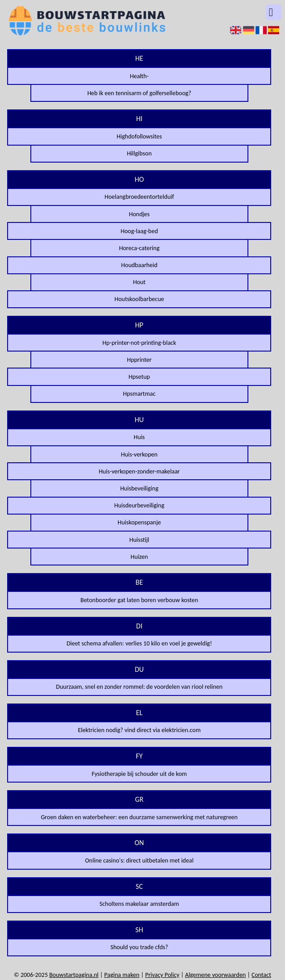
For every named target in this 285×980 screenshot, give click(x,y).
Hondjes (139, 214)
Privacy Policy (162, 975)
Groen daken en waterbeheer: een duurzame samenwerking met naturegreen (139, 817)
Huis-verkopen (139, 454)
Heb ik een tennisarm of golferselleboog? (139, 93)
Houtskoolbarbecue (139, 299)
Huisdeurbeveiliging (139, 505)
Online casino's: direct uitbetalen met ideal (139, 861)
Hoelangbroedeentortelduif (139, 197)
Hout (139, 282)
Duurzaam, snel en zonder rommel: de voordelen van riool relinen (139, 687)
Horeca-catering (139, 248)
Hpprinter (139, 360)
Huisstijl (139, 540)
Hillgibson (139, 153)
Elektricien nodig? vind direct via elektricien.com (139, 730)
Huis (139, 437)
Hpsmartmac (139, 394)
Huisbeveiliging (139, 488)
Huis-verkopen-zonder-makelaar (139, 471)
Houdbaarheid (139, 265)
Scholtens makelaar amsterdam (139, 904)
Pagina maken (122, 975)
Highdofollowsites (139, 136)
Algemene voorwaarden (215, 975)
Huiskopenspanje (139, 522)
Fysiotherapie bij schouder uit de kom (139, 774)
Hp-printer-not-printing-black (139, 343)
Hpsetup (139, 377)
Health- (139, 76)
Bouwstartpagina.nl (74, 975)
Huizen (139, 557)
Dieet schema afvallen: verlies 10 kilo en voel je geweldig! (139, 643)
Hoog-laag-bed (139, 231)
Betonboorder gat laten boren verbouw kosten (139, 600)
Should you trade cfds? (139, 947)
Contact (261, 975)
